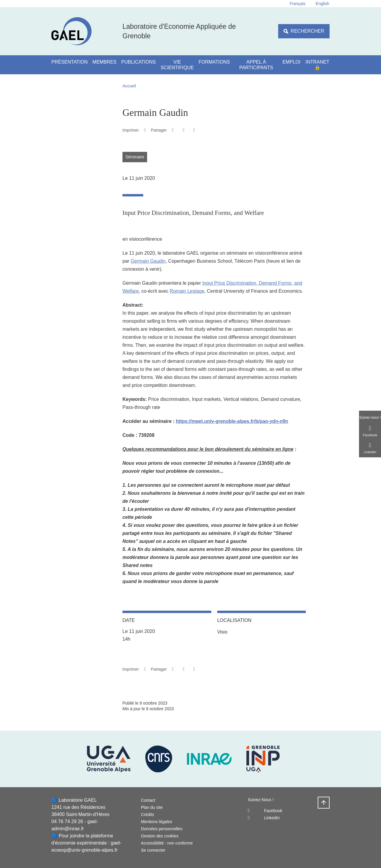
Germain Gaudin (148, 261)
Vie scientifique (177, 65)
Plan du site (152, 807)
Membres (104, 62)
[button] (173, 130)
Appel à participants (256, 65)
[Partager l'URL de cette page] (194, 130)
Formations (214, 62)
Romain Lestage (187, 291)
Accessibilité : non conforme (167, 843)
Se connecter (153, 850)
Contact (148, 800)
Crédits (147, 815)
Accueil (129, 86)
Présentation (70, 62)
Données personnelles (162, 829)
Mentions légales (156, 822)
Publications (138, 62)
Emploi (292, 62)
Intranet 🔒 (317, 65)
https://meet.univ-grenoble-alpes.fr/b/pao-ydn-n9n (232, 421)
